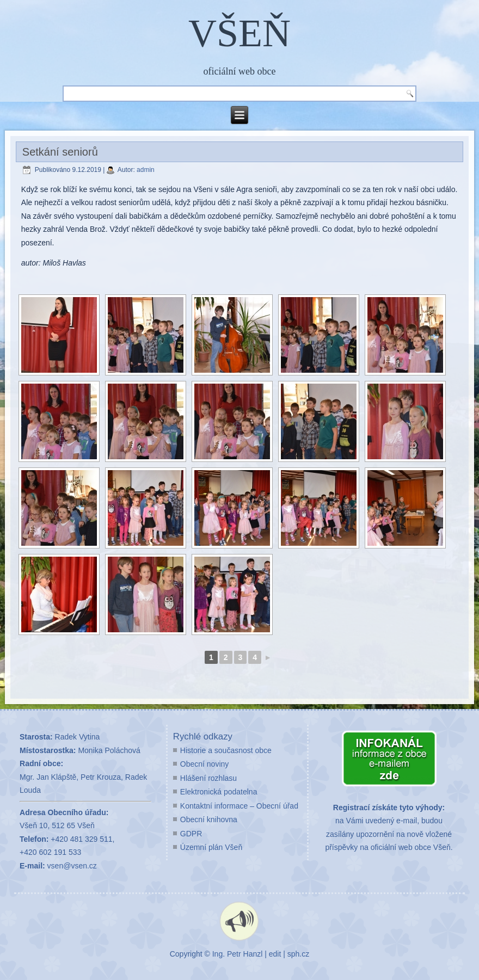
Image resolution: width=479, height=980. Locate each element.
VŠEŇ (239, 33)
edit (275, 954)
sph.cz (298, 954)
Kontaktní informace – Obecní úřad (239, 806)
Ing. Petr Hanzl (238, 954)
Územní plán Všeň (211, 847)
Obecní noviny (205, 764)
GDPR (191, 834)
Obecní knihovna (209, 819)
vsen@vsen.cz (72, 866)
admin (146, 170)
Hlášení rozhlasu (208, 778)
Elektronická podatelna (219, 792)
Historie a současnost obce (226, 750)
